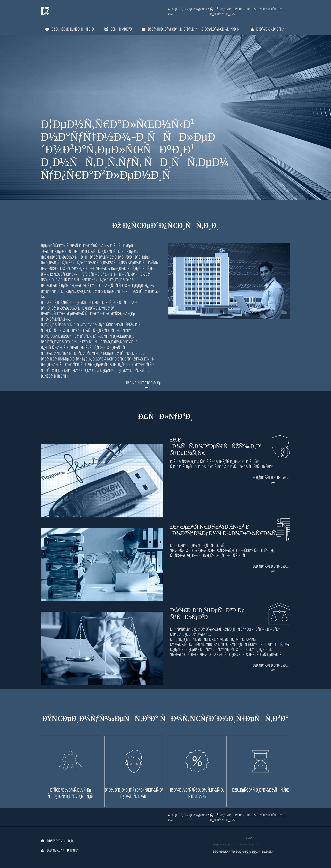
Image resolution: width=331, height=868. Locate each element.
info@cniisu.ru (200, 9)
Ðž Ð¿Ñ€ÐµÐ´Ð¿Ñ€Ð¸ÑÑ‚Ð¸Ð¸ (70, 29)
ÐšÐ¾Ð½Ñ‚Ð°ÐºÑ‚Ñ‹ (268, 29)
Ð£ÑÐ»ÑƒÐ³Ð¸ (119, 29)
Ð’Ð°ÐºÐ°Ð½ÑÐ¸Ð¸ (60, 841)
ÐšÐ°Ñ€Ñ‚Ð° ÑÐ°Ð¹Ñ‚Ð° (63, 850)
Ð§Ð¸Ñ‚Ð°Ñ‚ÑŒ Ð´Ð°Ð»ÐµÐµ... (144, 384)
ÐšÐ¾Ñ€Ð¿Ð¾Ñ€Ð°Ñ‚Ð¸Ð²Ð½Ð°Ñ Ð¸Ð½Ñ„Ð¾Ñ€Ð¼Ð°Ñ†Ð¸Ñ (192, 29)
